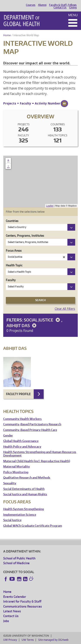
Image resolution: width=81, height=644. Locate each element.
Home (7, 35)
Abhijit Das (22, 325)
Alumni (42, 5)
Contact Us (60, 8)
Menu (73, 15)
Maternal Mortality (17, 467)
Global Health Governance (21, 441)
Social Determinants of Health (24, 489)
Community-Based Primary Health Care (30, 430)
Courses (31, 5)
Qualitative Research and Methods (27, 478)
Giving (73, 8)
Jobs (6, 621)
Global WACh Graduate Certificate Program (33, 526)
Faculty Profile (18, 394)
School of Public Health (19, 558)
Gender (8, 436)
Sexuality (10, 483)
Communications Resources (23, 606)
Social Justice (43, 320)
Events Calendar (15, 597)
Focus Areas (14, 250)
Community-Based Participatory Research (32, 424)
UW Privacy (10, 640)
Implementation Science (20, 515)
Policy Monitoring (16, 472)
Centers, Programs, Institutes (25, 236)
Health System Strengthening (24, 509)
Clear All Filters (65, 309)
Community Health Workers (22, 419)
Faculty (11, 280)
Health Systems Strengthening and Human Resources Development (40, 454)
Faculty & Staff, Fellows (63, 5)
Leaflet (50, 206)
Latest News (12, 611)
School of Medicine (16, 563)
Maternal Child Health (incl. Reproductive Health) (37, 461)
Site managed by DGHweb (53, 640)
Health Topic (14, 265)
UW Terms (28, 640)
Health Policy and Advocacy (22, 447)
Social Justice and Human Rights (25, 494)
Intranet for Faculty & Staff (22, 601)
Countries (12, 221)
